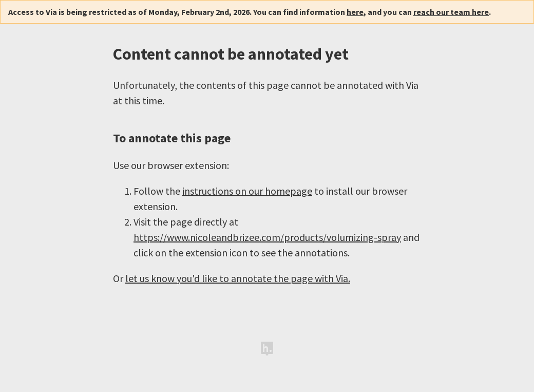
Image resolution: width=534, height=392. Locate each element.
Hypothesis (267, 349)
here (355, 12)
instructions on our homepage (247, 191)
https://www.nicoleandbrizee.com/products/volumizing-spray (267, 237)
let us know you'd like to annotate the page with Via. (238, 278)
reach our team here (451, 12)
